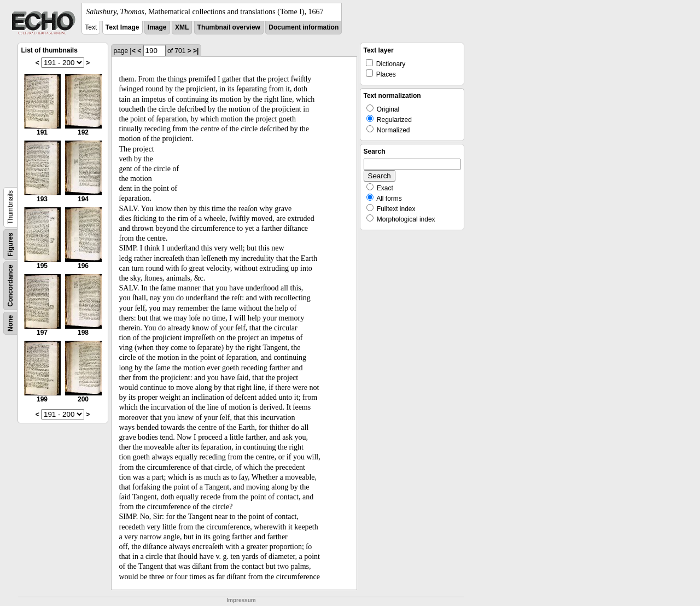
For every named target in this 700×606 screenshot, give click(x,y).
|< (133, 51)
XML (182, 27)
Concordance (10, 286)
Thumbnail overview (229, 27)
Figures (10, 244)
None (10, 323)
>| (196, 51)
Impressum (241, 600)
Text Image (122, 27)
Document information (304, 27)
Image (157, 27)
